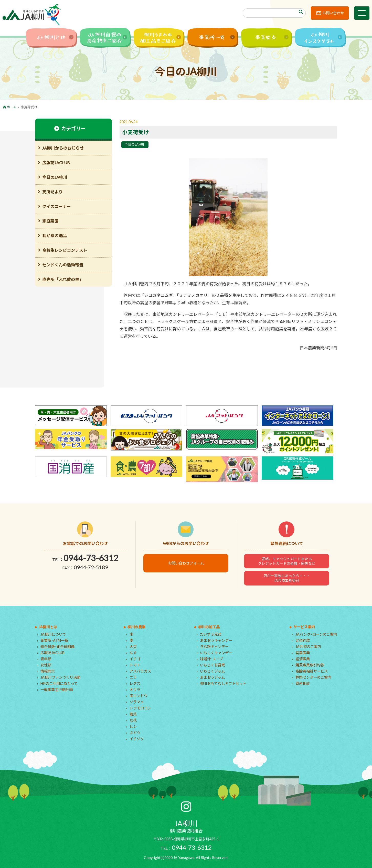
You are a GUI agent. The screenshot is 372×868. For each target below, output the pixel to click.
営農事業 (303, 653)
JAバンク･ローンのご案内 (316, 634)
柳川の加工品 (209, 627)
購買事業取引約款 (310, 665)
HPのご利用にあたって (59, 683)
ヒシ (133, 726)
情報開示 (48, 671)
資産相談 (303, 683)
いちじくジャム (212, 671)
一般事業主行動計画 (57, 690)
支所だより (52, 192)
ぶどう (135, 733)
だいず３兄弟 (211, 634)
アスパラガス (140, 671)
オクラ (135, 690)
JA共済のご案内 (308, 647)
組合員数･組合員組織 (57, 647)
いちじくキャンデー (216, 653)
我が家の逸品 (55, 236)
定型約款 (303, 640)
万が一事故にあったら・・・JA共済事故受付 (287, 578)
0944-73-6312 (91, 558)
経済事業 (303, 659)
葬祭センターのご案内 (313, 677)
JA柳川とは (48, 627)
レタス (135, 683)
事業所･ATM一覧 (54, 640)
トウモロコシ (140, 708)
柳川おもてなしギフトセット (223, 683)
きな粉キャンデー (214, 647)
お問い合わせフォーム (186, 563)
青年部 (46, 659)
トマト (135, 665)
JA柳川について (53, 634)
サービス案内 (304, 627)
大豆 (133, 647)
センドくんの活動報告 (63, 265)
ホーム (12, 107)
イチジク (137, 739)
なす (133, 653)
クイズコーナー (57, 206)
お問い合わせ (333, 13)
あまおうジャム (212, 677)
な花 (133, 720)
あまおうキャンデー (216, 640)
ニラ (133, 677)
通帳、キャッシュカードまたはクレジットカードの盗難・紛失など (287, 561)
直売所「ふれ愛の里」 (63, 279)
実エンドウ (139, 696)
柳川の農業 (136, 627)
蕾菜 (133, 714)
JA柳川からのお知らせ (63, 148)
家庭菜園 (50, 221)
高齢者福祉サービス (312, 671)
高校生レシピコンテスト (65, 250)
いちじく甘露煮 (212, 665)
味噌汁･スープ (211, 659)
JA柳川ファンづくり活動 (60, 677)
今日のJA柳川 (135, 144)
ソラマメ (137, 702)
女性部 (46, 665)
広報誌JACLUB (56, 163)
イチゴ (135, 659)
